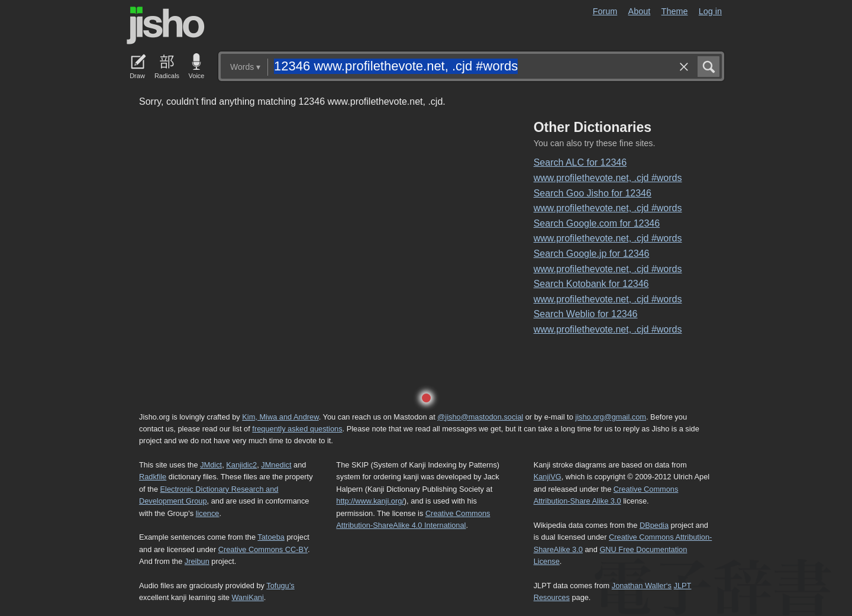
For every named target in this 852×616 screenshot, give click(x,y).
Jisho (166, 25)
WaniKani (248, 597)
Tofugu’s (280, 586)
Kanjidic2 (241, 465)
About (640, 11)
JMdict (211, 465)
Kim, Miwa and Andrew (280, 417)
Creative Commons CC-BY (263, 549)
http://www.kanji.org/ (370, 501)
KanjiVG (548, 477)
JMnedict (276, 465)
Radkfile (153, 477)
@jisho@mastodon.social (480, 417)
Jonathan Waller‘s (642, 586)
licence (208, 513)
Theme (675, 11)
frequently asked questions (297, 429)
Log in (710, 11)
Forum (605, 11)
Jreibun (197, 561)
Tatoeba (271, 537)
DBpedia (654, 525)
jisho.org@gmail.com (611, 417)
